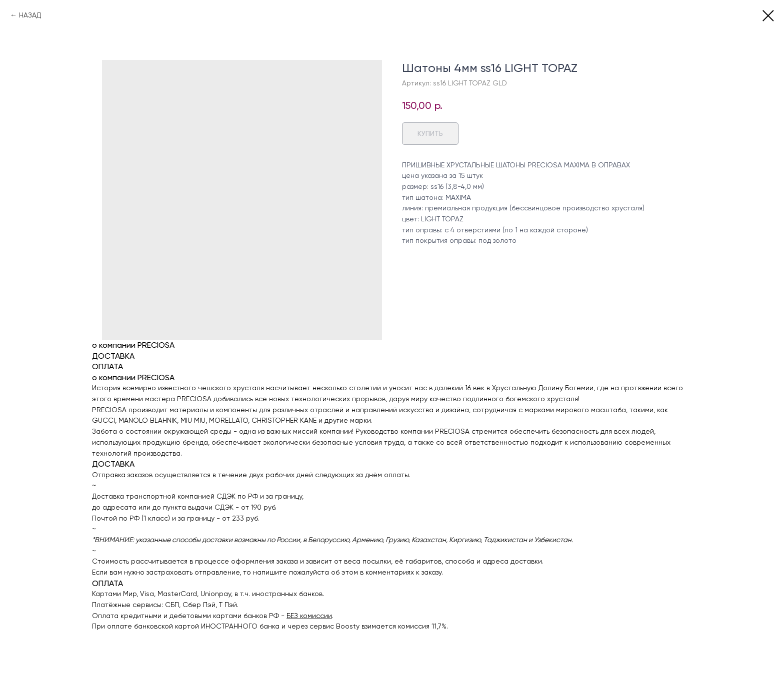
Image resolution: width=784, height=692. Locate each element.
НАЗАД (30, 15)
